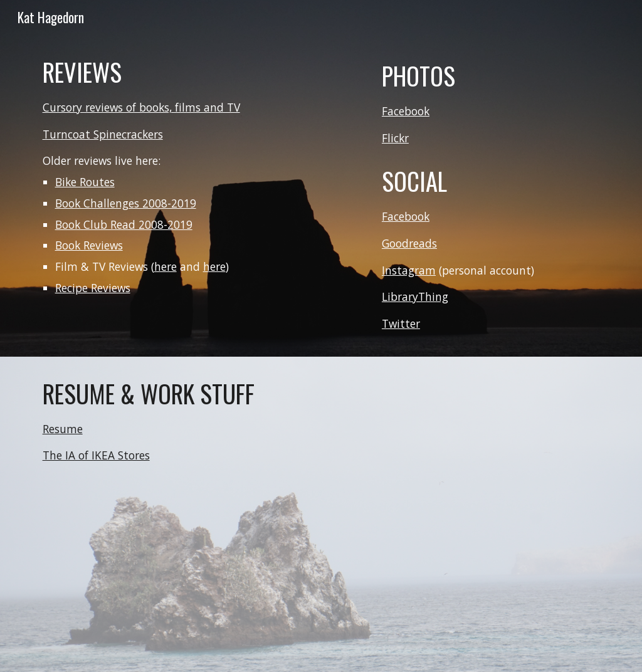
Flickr (395, 138)
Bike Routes (85, 182)
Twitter (401, 323)
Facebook (406, 111)
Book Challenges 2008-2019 (126, 203)
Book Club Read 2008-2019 (124, 224)
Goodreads (409, 243)
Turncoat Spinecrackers (103, 134)
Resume (63, 429)
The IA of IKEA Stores (96, 455)
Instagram (409, 270)
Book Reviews (89, 245)
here (166, 266)
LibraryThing (415, 297)
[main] (200, 176)
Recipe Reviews (93, 288)
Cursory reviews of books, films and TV (141, 107)
